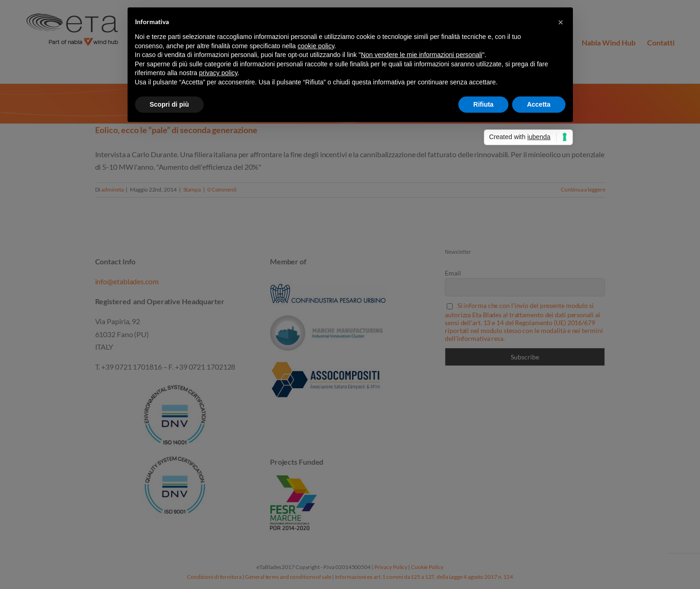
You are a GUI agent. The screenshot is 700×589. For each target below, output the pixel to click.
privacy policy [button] (218, 73)
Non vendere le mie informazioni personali (421, 55)
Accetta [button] (539, 104)
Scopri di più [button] (170, 104)
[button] (561, 22)
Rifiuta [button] (483, 104)
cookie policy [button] (316, 46)
